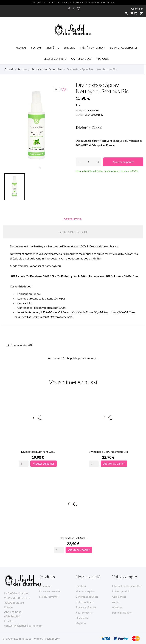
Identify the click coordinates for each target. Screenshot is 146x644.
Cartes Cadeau (81, 59)
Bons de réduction (122, 613)
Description (73, 219)
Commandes (119, 597)
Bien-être (53, 48)
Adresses (117, 607)
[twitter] (74, 9)
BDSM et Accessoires (124, 48)
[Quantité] (89, 162)
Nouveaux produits (50, 591)
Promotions (46, 586)
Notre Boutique (84, 602)
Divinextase (92, 110)
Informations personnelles (127, 586)
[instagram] (78, 9)
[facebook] (69, 9)
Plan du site (82, 618)
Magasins (81, 623)
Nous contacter (84, 613)
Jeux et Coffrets (55, 59)
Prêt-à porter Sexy (92, 48)
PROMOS (21, 48)
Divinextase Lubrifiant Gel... (38, 452)
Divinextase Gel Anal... (73, 538)
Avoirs (116, 602)
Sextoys (36, 48)
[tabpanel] (36, 127)
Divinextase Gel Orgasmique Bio (108, 452)
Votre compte (125, 577)
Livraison (81, 586)
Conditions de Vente (87, 597)
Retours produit (121, 591)
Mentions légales (85, 591)
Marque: (80, 110)
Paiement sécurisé (86, 607)
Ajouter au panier (123, 162)
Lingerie (69, 48)
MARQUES (103, 59)
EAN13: (80, 115)
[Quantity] (24, 464)
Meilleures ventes (49, 597)
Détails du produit (73, 232)
